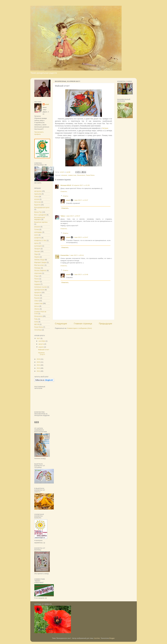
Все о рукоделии (40, 215)
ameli (68, 200)
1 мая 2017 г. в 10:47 (81, 200)
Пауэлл (37, 281)
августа (41, 344)
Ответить (64, 191)
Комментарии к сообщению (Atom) (80, 328)
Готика (37, 229)
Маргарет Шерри (40, 262)
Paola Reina (90, 175)
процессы (38, 292)
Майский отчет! (44, 350)
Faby (36, 319)
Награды (37, 268)
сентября (42, 341)
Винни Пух (38, 212)
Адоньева (38, 194)
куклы (36, 243)
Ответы (66, 196)
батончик (38, 202)
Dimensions (81, 175)
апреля (41, 347)
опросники (38, 273)
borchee (97, 638)
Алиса (37, 197)
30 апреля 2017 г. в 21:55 (81, 185)
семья (37, 301)
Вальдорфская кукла (42, 207)
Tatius (63, 216)
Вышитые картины (41, 222)
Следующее (61, 324)
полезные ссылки (41, 287)
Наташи (105, 128)
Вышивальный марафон (40, 218)
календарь (38, 232)
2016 (39, 359)
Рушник (37, 298)
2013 (39, 368)
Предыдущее (106, 324)
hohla (36, 322)
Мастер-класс (39, 265)
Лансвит (37, 251)
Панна (37, 279)
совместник (72, 175)
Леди (36, 254)
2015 (39, 362)
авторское (38, 191)
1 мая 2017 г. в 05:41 (77, 255)
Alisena (37, 309)
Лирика (37, 257)
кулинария (38, 246)
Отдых (37, 276)
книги (36, 235)
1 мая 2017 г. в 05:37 (73, 216)
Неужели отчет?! (42, 354)
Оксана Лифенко (40, 270)
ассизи (37, 199)
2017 (39, 338)
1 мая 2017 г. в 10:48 (81, 274)
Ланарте (37, 249)
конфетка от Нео (40, 240)
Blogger (112, 638)
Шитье (37, 306)
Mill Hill (37, 324)
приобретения (39, 290)
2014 (39, 365)
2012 (39, 371)
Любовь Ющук (39, 260)
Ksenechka (65, 255)
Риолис (37, 295)
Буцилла (37, 205)
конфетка (38, 238)
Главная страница (83, 324)
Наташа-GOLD (66, 185)
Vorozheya (38, 330)
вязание (64, 175)
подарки (37, 284)
